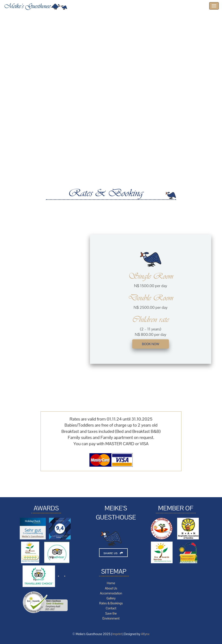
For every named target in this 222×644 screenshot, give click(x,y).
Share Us (111, 553)
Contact (111, 608)
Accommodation (111, 593)
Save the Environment (111, 616)
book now (151, 344)
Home (111, 583)
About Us (111, 588)
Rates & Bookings (111, 603)
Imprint (117, 634)
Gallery (111, 598)
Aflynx (145, 634)
